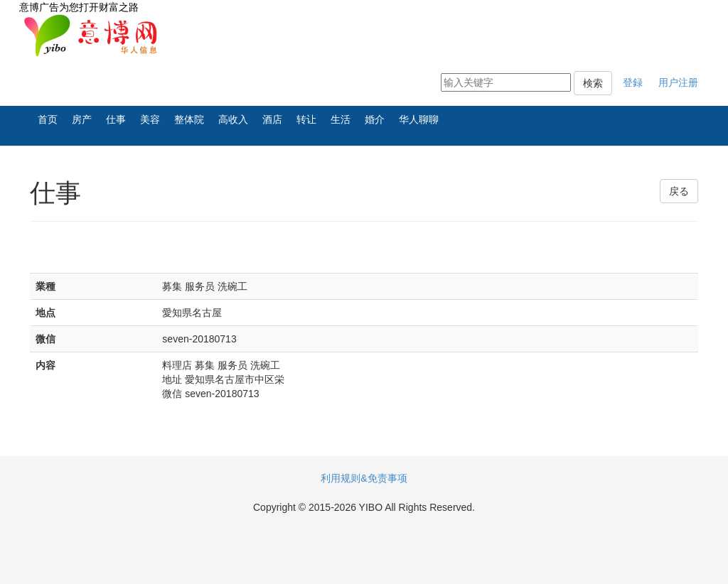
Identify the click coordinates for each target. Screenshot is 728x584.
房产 (82, 119)
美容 (150, 119)
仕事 (116, 119)
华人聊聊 (419, 119)
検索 (593, 83)
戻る (679, 191)
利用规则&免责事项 (364, 478)
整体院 (189, 119)
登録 (633, 82)
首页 (48, 119)
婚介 (375, 119)
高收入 (233, 119)
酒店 (272, 119)
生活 (341, 119)
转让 (306, 119)
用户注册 (678, 82)
